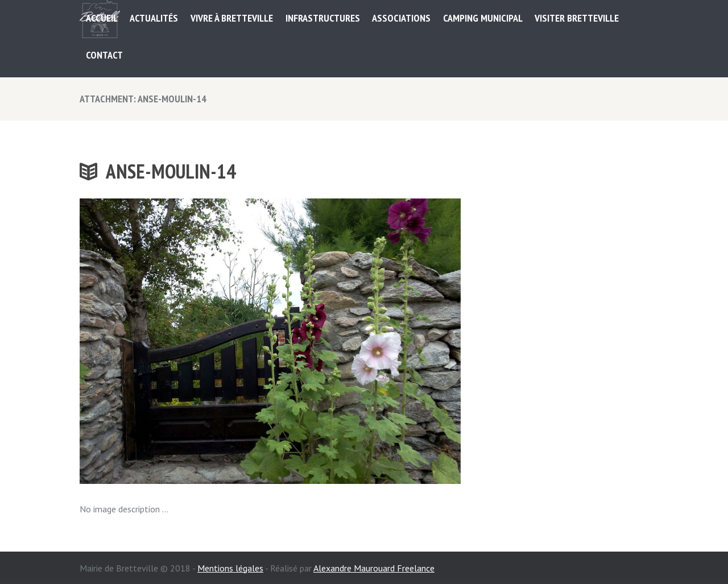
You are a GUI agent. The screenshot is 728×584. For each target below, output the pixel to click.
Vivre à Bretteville (232, 18)
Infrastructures (323, 18)
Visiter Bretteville (577, 18)
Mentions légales (230, 568)
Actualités (154, 18)
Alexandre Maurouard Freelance (374, 568)
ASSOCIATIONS (401, 18)
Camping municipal (483, 18)
